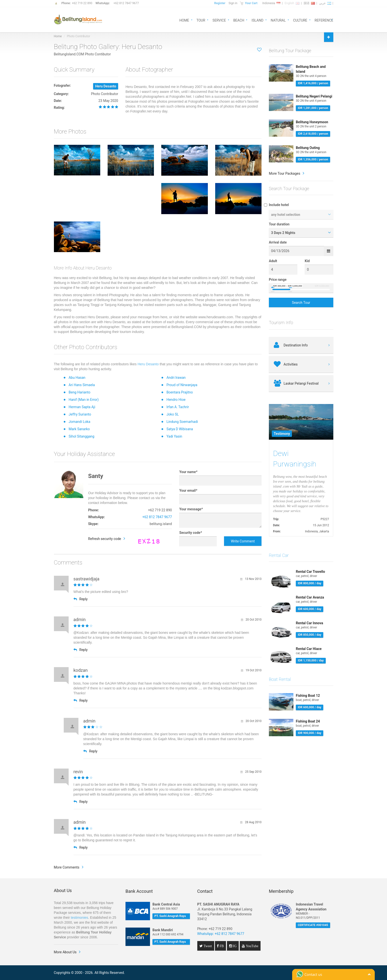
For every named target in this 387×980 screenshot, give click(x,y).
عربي (325, 3)
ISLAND (257, 20)
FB (221, 946)
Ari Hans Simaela (82, 385)
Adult (273, 261)
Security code (190, 533)
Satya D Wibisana (180, 429)
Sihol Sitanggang (81, 436)
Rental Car (279, 555)
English (292, 3)
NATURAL (278, 20)
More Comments (67, 867)
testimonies (80, 918)
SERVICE (219, 20)
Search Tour (301, 303)
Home (58, 36)
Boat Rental (280, 679)
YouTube (252, 946)
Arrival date (278, 242)
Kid (307, 261)
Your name (188, 472)
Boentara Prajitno (180, 392)
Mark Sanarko (79, 429)
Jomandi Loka (79, 422)
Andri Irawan (176, 378)
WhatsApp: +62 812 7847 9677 (221, 934)
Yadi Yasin (174, 436)
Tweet (207, 946)
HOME (184, 20)
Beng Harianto (80, 392)
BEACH (239, 20)
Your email (188, 490)
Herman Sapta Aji (82, 407)
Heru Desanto (148, 364)
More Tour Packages (285, 173)
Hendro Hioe (176, 400)
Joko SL (173, 414)
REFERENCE (324, 20)
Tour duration (279, 224)
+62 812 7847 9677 (126, 3)
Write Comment (243, 541)
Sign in (233, 3)
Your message (191, 509)
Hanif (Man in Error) (84, 400)
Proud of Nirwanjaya (182, 385)
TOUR (201, 20)
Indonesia (271, 3)
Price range (278, 280)
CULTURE (300, 20)
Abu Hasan (77, 378)
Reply (81, 599)
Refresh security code (105, 539)
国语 (309, 3)
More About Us (65, 952)
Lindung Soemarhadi (182, 422)
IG (234, 946)
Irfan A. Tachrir (178, 407)
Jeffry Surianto (80, 414)
